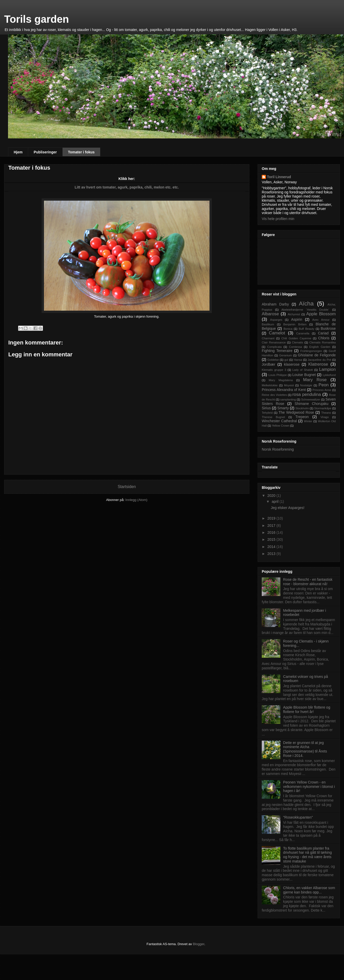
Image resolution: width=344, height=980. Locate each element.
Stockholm (302, 408)
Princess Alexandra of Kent (284, 390)
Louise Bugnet (304, 375)
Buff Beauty (306, 329)
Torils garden (36, 19)
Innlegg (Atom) (136, 500)
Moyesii (289, 385)
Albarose (270, 314)
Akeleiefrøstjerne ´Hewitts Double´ (305, 310)
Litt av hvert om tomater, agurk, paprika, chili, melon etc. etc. (127, 187)
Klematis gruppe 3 (274, 370)
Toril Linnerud (279, 177)
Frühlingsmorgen (311, 351)
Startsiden (127, 487)
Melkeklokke (270, 385)
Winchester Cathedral (279, 421)
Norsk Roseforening (278, 449)
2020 (272, 496)
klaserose (292, 364)
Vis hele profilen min (278, 219)
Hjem (18, 152)
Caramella (303, 333)
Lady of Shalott (303, 370)
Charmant (268, 338)
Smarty (283, 408)
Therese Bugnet (273, 417)
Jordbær (268, 364)
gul (286, 360)
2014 (272, 547)
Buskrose (328, 328)
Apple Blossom (321, 314)
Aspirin (297, 319)
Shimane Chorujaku (312, 404)
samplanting (288, 399)
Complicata (274, 347)
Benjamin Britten (295, 324)
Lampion (327, 369)
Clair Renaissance (274, 342)
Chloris (324, 338)
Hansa (298, 360)
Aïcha (306, 304)
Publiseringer (45, 152)
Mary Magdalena (281, 380)
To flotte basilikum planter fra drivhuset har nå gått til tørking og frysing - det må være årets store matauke (308, 855)
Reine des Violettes (274, 395)
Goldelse (273, 360)
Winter (308, 421)
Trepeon (302, 417)
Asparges (276, 320)
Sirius (266, 408)
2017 (272, 526)
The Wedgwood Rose (296, 412)
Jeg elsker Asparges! (288, 508)
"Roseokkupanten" (298, 817)
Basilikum (268, 324)
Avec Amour (321, 320)
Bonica (288, 329)
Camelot (277, 333)
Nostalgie (306, 385)
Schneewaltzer (311, 399)
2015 (272, 539)
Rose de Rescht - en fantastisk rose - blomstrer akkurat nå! (308, 582)
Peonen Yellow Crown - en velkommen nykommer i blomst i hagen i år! (309, 787)
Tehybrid (267, 413)
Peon (323, 385)
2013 (272, 554)
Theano (326, 413)
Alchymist (294, 314)
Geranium (285, 355)
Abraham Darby (275, 304)
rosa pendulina (307, 394)
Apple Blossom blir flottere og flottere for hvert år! (307, 709)
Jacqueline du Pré (319, 360)
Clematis (298, 342)
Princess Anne (322, 390)
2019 (272, 518)
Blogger (199, 944)
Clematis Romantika (323, 342)
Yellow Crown (281, 426)
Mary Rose (315, 380)
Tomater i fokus (81, 152)
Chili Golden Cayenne (296, 338)
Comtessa (295, 347)
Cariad (323, 333)
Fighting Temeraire (277, 351)
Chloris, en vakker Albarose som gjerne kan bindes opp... (309, 890)
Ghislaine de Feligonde (317, 355)
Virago (325, 417)
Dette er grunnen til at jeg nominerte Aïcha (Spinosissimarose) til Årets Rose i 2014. (305, 749)
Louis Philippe (278, 375)
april (275, 501)
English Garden (320, 347)
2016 (272, 532)
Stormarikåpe (323, 408)
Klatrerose (318, 364)
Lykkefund (329, 375)
